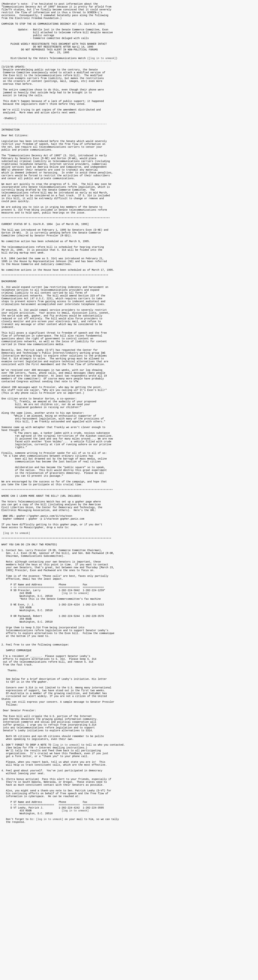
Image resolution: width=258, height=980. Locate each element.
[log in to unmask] (102, 69)
